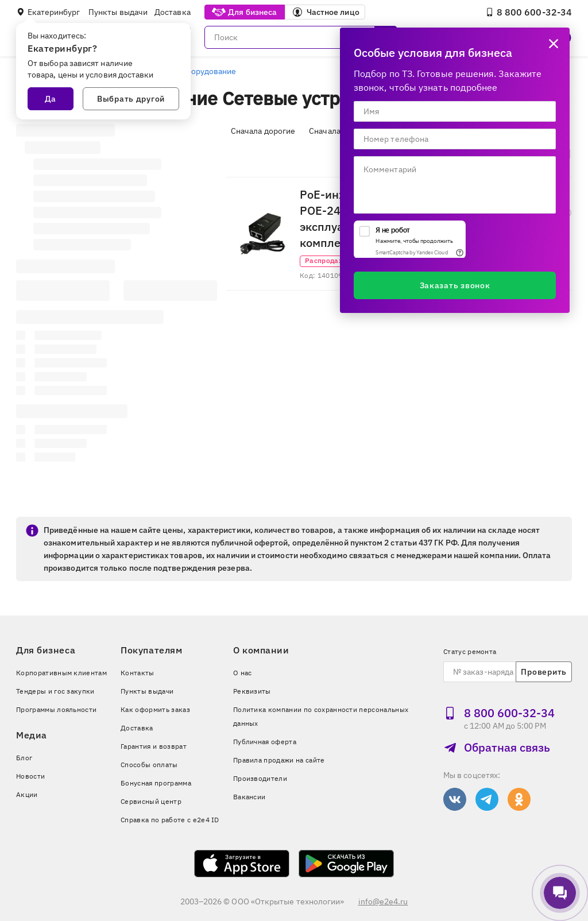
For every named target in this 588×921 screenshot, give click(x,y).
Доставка (173, 12)
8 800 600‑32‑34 (529, 12)
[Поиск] (301, 37)
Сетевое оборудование (192, 71)
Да (51, 99)
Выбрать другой (131, 99)
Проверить (543, 672)
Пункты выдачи (118, 12)
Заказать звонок (455, 285)
